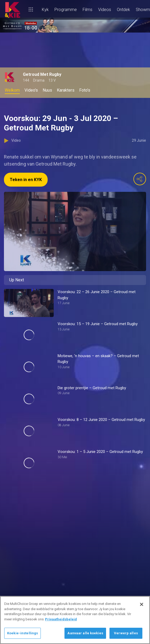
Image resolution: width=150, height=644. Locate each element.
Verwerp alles (126, 633)
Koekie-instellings (22, 633)
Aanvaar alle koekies (85, 633)
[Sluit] (142, 604)
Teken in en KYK (26, 180)
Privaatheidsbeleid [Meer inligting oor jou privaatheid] (61, 619)
